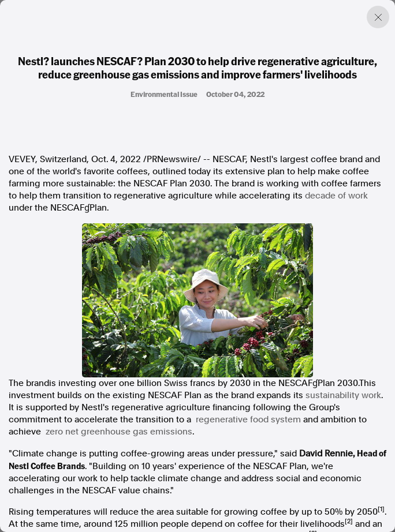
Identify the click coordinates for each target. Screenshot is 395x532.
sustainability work (343, 395)
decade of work (336, 196)
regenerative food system (248, 419)
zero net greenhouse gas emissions (119, 432)
